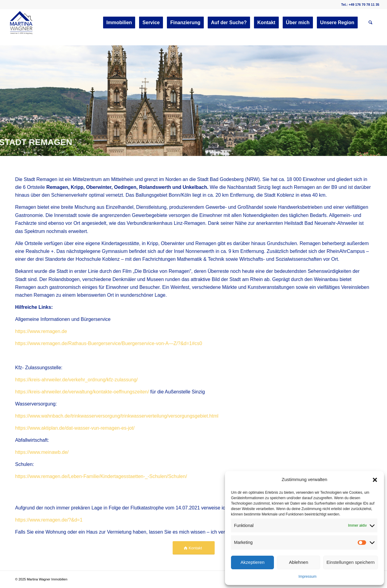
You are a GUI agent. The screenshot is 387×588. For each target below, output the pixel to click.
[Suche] (371, 23)
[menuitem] (119, 23)
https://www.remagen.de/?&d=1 (49, 520)
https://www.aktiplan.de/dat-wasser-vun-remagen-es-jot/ (75, 428)
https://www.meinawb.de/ (42, 452)
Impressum (307, 577)
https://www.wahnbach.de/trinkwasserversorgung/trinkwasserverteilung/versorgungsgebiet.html (117, 416)
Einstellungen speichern (351, 562)
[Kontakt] (194, 548)
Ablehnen (299, 562)
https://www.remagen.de (41, 331)
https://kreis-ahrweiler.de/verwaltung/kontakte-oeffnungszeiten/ (82, 392)
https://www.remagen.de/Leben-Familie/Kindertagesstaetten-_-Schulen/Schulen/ (101, 476)
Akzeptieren (253, 562)
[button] (375, 480)
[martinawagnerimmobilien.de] (21, 23)
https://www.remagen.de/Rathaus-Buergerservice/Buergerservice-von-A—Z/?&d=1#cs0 (109, 343)
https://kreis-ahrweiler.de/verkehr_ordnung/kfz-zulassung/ (76, 380)
